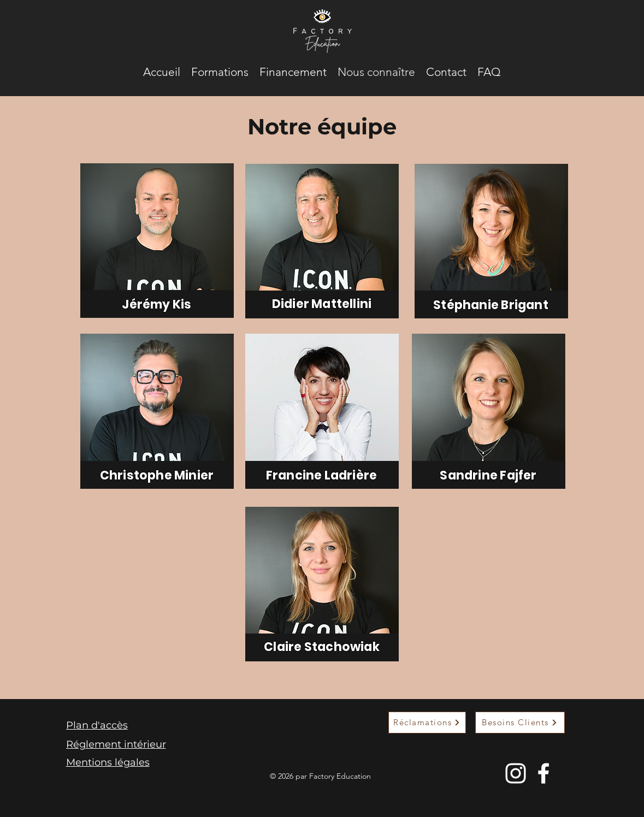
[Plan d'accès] (119, 725)
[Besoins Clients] (520, 723)
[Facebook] (543, 773)
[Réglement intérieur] (119, 744)
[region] (157, 241)
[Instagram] (516, 773)
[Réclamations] (427, 723)
